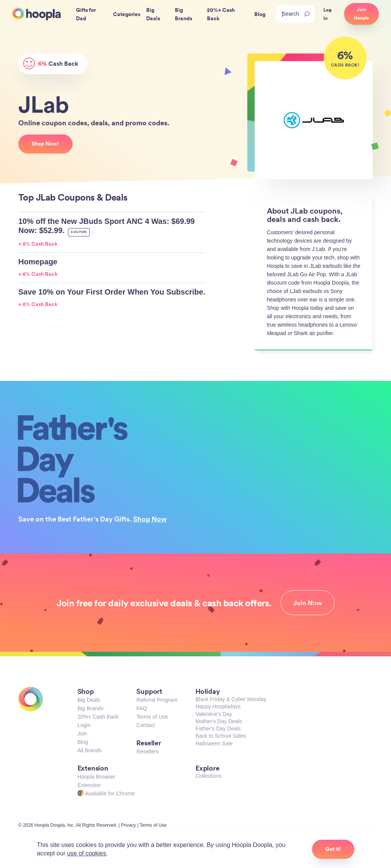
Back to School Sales (221, 736)
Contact (145, 725)
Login (84, 725)
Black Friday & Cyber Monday (231, 699)
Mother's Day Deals (219, 721)
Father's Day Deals (218, 729)
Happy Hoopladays (218, 706)
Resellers (147, 751)
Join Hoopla (361, 14)
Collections (208, 776)
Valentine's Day (214, 714)
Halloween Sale (214, 743)
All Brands (90, 750)
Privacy (128, 825)
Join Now (308, 603)
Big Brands (90, 708)
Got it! (333, 849)
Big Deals (89, 700)
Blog (83, 742)
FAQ (142, 708)
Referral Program (157, 700)
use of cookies (87, 853)
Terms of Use (152, 717)
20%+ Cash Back (98, 717)
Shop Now (150, 519)
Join (82, 734)
